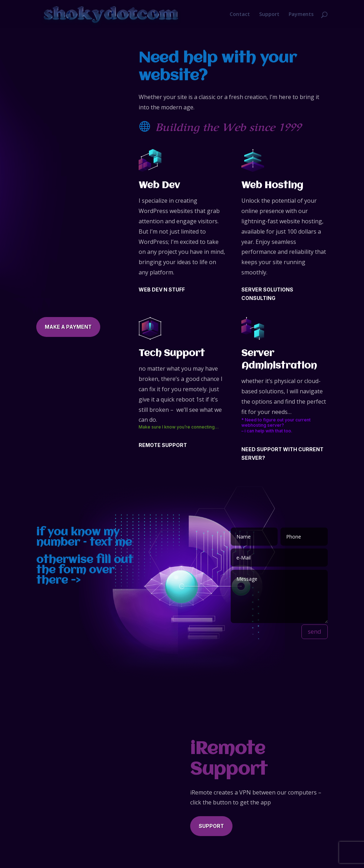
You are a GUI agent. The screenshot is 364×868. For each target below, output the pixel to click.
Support (269, 14)
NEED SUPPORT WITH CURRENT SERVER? (282, 454)
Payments (301, 14)
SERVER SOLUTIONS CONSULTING (267, 294)
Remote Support (163, 445)
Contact (240, 14)
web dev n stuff (162, 290)
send (315, 631)
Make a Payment (68, 327)
